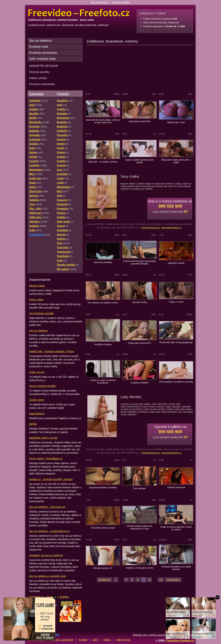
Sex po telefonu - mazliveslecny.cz (49, 531)
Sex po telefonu (99, 2)
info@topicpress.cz (151, 228)
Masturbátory (37, 414)
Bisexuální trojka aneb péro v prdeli (176, 161)
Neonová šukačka (103, 262)
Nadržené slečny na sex (43, 438)
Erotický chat (39, 47)
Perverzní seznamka (42, 84)
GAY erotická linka (42, 59)
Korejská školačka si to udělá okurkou (176, 568)
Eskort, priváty (38, 78)
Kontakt (83, 640)
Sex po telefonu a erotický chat (47, 576)
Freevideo (36, 94)
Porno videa (36, 299)
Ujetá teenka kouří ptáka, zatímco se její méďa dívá (103, 121)
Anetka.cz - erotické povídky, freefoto (51, 479)
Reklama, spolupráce (62, 640)
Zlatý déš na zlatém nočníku (103, 162)
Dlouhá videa (37, 286)
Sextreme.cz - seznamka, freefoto (49, 597)
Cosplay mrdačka (140, 383)
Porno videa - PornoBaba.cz (46, 458)
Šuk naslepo (140, 488)
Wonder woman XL (103, 568)
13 (161, 580)
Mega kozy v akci (176, 122)
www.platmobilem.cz (171, 228)
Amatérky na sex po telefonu (46, 555)
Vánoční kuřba (139, 302)
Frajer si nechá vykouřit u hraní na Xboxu (176, 528)
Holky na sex (37, 372)
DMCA (107, 640)
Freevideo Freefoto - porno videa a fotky (79, 13)
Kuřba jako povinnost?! (140, 343)
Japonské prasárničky (140, 121)
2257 (95, 640)
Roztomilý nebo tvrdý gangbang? (176, 342)
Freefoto (63, 94)
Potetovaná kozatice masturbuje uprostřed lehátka (140, 262)
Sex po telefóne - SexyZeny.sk (47, 507)
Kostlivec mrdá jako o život (140, 568)
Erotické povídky (121, 2)
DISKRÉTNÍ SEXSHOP (44, 66)
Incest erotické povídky (43, 386)
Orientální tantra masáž (103, 528)
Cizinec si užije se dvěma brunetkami (103, 381)
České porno (37, 400)
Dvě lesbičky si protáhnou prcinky (176, 382)
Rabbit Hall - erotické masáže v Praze (52, 351)
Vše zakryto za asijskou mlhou (103, 303)
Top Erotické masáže (41, 313)
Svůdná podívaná (176, 487)
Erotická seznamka (43, 53)
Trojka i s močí (176, 302)
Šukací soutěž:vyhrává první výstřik (140, 161)
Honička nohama (103, 344)
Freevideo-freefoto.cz (180, 641)
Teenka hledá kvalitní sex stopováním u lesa (140, 527)
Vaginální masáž (176, 263)
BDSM (33, 424)
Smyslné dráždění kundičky (103, 487)
